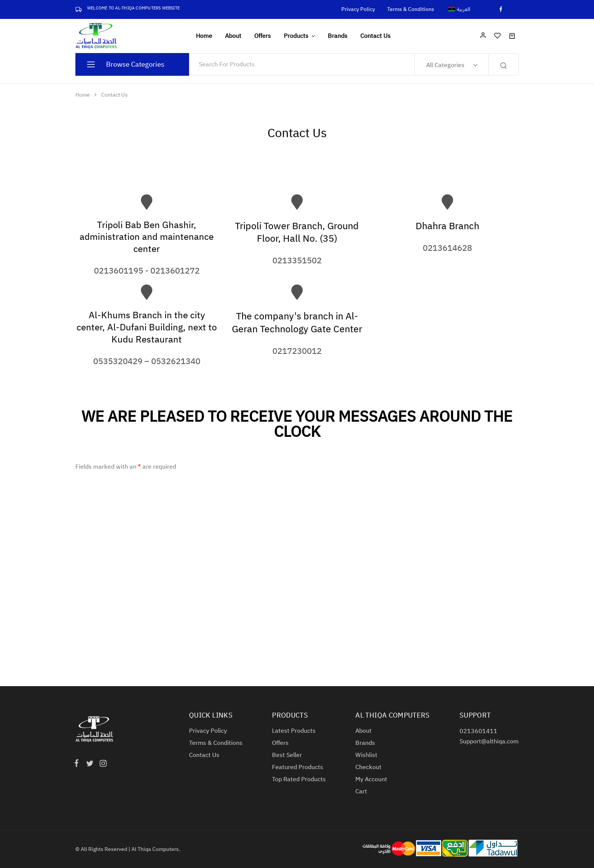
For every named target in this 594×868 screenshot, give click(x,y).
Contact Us (375, 36)
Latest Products (294, 731)
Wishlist (366, 755)
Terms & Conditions (411, 9)
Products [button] (300, 36)
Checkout (368, 767)
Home (204, 36)
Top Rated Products (299, 779)
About (233, 36)
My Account (371, 779)
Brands (338, 36)
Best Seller (287, 755)
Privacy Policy (358, 9)
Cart (361, 791)
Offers (263, 36)
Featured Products (298, 767)
